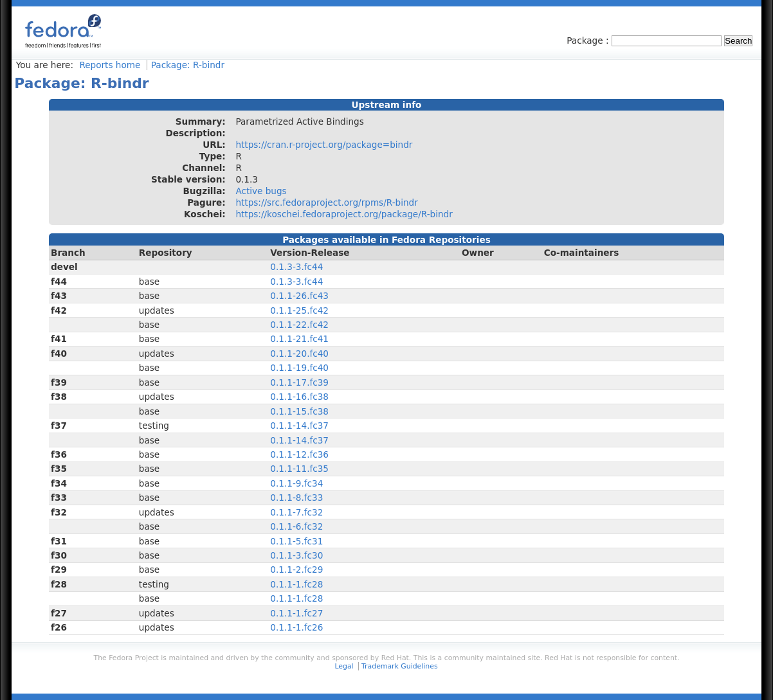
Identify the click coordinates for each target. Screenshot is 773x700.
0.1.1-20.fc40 (299, 354)
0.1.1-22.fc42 (299, 325)
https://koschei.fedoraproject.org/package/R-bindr (344, 214)
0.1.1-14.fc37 (299, 426)
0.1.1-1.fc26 (296, 627)
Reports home (110, 65)
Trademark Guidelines (399, 666)
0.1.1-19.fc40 (299, 368)
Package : (589, 40)
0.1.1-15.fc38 (299, 411)
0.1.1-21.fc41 (299, 339)
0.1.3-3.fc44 (296, 267)
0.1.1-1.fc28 (296, 584)
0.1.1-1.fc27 (296, 613)
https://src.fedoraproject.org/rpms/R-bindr (326, 202)
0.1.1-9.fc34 (296, 483)
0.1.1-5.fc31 (296, 541)
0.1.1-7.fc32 (296, 512)
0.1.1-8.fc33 (296, 498)
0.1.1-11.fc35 (299, 469)
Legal (344, 666)
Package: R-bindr (188, 65)
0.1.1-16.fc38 (299, 397)
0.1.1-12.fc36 (299, 454)
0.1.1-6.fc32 (296, 526)
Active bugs (261, 191)
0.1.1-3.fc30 (296, 555)
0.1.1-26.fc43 (299, 296)
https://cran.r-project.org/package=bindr (324, 145)
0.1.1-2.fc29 (296, 570)
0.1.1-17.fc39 (299, 382)
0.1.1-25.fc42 (299, 310)
